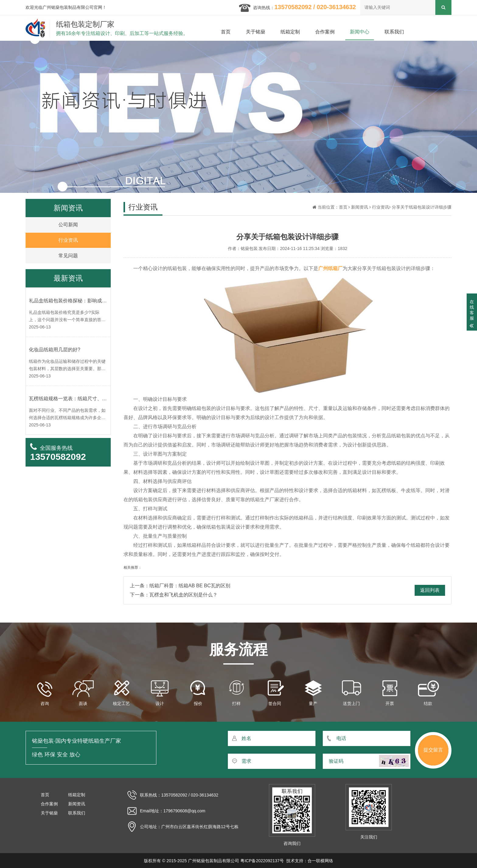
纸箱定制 (290, 32)
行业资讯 (381, 207)
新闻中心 (360, 32)
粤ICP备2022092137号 (262, 861)
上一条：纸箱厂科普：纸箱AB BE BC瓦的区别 (180, 586)
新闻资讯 (360, 207)
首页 (226, 32)
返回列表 (430, 590)
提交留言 (433, 750)
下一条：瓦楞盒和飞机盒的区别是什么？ (174, 595)
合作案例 (325, 32)
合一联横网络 (320, 861)
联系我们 (394, 32)
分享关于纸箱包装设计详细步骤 (422, 207)
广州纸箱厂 (330, 268)
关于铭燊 (256, 32)
